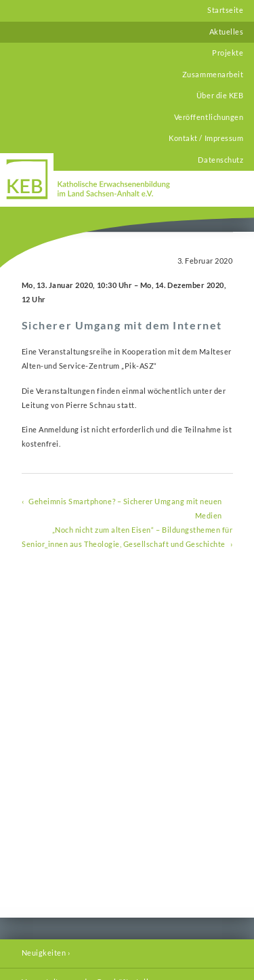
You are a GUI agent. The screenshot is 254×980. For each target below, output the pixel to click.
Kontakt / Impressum (206, 138)
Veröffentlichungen (209, 117)
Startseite (225, 10)
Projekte (228, 53)
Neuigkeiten (44, 953)
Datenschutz (220, 160)
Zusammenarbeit (213, 75)
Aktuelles (227, 32)
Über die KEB (220, 96)
